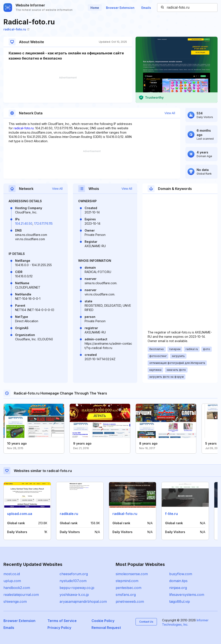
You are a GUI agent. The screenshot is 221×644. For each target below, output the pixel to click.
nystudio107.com (73, 581)
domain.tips (178, 581)
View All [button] (170, 113)
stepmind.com (127, 581)
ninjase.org (178, 588)
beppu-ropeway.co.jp (77, 588)
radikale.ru (69, 514)
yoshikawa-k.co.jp (74, 595)
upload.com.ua (20, 514)
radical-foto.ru (16, 29)
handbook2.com (17, 588)
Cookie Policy (103, 621)
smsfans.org (126, 595)
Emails (146, 8)
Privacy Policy (59, 628)
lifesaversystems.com (187, 595)
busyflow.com (181, 574)
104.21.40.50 (24, 223)
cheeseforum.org (74, 574)
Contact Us (146, 622)
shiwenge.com (15, 601)
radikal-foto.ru (125, 514)
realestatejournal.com (21, 595)
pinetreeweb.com (130, 601)
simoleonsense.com (132, 574)
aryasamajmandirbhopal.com (83, 601)
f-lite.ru (171, 514)
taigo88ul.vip (180, 601)
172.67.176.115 (43, 223)
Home (95, 8)
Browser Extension (120, 8)
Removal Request (106, 628)
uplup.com (12, 581)
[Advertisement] (68, 90)
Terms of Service (62, 621)
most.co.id (12, 574)
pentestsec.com (129, 588)
